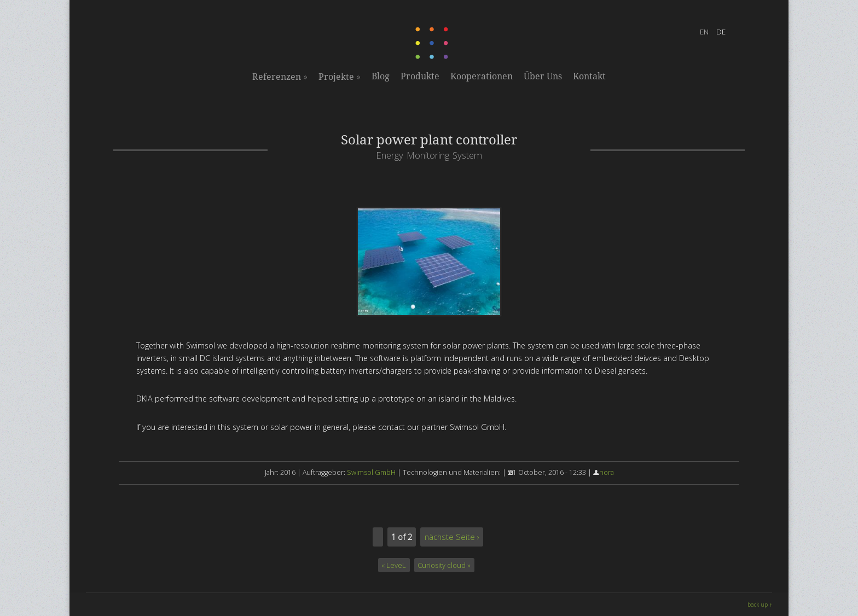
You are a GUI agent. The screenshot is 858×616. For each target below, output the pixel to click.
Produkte (420, 76)
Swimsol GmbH (371, 472)
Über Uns (543, 76)
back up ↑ (760, 605)
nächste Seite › (452, 537)
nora (607, 472)
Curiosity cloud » (444, 565)
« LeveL (394, 565)
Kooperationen (482, 76)
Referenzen (280, 77)
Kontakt (589, 76)
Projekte (340, 77)
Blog (381, 76)
